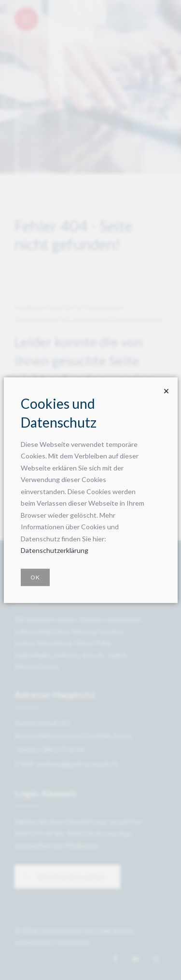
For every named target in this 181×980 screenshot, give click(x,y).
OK (35, 577)
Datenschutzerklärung (55, 550)
